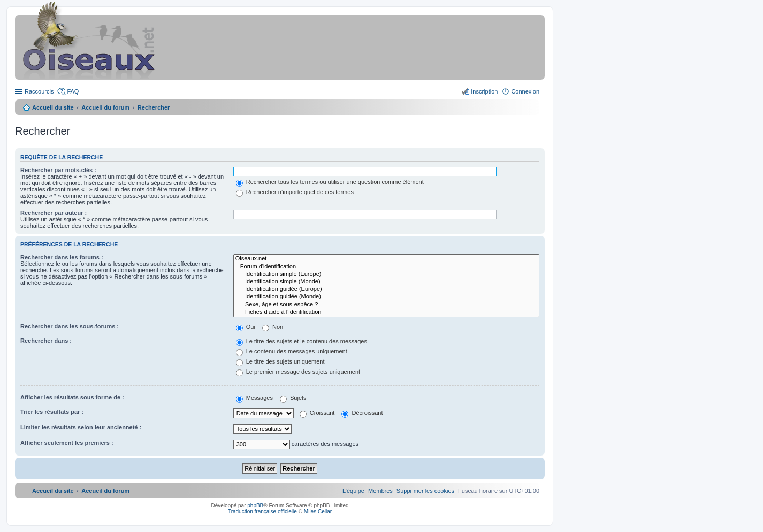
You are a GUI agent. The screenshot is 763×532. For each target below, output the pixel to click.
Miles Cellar (318, 511)
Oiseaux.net (386, 259)
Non (273, 327)
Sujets (293, 398)
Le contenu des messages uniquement (292, 351)
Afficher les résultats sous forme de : (72, 397)
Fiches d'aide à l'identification (386, 312)
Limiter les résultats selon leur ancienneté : (81, 427)
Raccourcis (39, 91)
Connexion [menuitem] (525, 91)
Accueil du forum (105, 107)
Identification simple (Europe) (386, 274)
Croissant (317, 413)
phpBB (255, 506)
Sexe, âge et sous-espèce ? (386, 305)
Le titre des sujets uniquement (280, 361)
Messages (254, 398)
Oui (246, 327)
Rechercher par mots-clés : (58, 170)
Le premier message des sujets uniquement (298, 372)
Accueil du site (53, 107)
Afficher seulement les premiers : (67, 443)
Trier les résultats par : (52, 412)
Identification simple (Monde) (386, 282)
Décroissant (362, 413)
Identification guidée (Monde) (386, 297)
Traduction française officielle (262, 511)
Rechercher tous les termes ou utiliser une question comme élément (330, 182)
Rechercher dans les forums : (62, 257)
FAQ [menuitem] (73, 91)
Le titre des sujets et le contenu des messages (302, 341)
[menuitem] (425, 491)
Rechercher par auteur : (54, 213)
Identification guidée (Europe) (386, 289)
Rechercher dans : (46, 341)
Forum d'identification (386, 267)
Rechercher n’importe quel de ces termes (295, 192)
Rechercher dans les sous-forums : (70, 326)
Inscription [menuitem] (484, 91)
